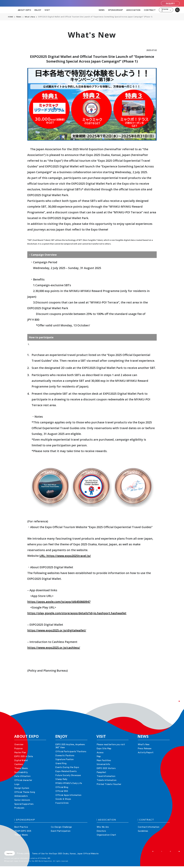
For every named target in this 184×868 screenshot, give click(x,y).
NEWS (102, 10)
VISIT (47, 10)
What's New (30, 17)
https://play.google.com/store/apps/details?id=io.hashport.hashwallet (77, 613)
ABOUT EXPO (24, 10)
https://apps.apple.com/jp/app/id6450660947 (59, 602)
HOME (11, 17)
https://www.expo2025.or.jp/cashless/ (54, 648)
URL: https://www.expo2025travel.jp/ (65, 556)
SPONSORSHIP (116, 10)
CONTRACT (150, 10)
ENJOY (38, 10)
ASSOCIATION (133, 10)
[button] (175, 705)
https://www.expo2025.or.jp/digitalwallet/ (57, 630)
